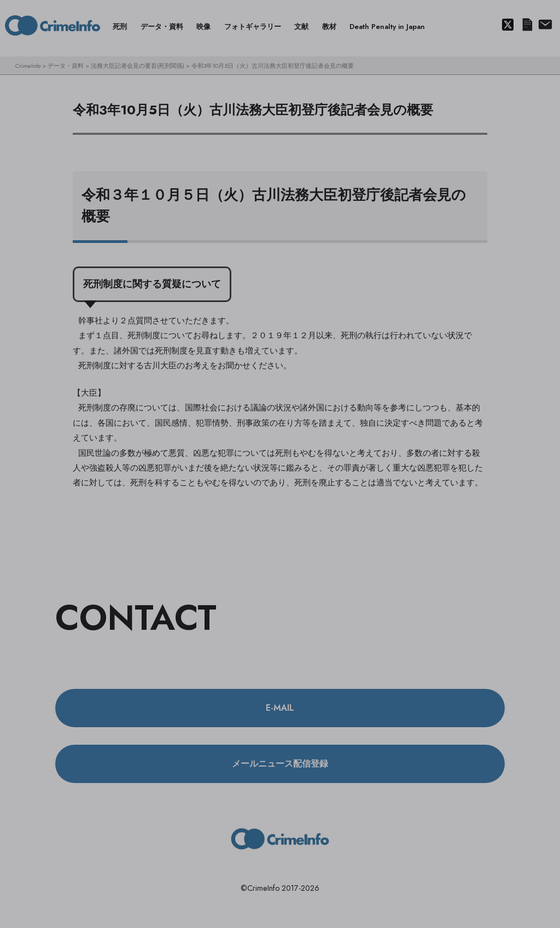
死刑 (120, 27)
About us (544, 25)
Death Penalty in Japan (387, 27)
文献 (301, 27)
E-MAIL (280, 708)
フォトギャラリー (253, 27)
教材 (329, 27)
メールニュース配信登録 (527, 25)
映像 (203, 27)
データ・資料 (162, 27)
